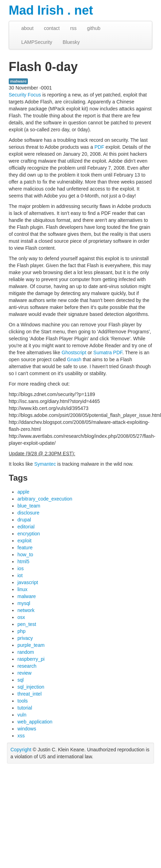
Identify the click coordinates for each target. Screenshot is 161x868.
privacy (25, 638)
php (21, 631)
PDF (99, 147)
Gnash (74, 359)
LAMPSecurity (37, 42)
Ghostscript (74, 352)
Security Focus (25, 95)
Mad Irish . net (51, 10)
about (27, 28)
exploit (24, 541)
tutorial (25, 708)
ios (21, 568)
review (24, 673)
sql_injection (31, 687)
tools (23, 701)
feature (25, 548)
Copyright (21, 750)
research (27, 666)
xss (21, 736)
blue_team (29, 506)
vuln (22, 715)
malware (18, 81)
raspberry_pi (31, 659)
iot (20, 575)
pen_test (27, 624)
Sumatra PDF (108, 352)
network (26, 610)
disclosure (28, 513)
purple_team (31, 645)
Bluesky (71, 42)
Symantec (45, 464)
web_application (35, 722)
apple (23, 492)
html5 (23, 561)
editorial (26, 527)
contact (52, 28)
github (94, 28)
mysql (24, 603)
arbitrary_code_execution (45, 499)
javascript (28, 582)
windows (27, 729)
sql (21, 680)
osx (21, 617)
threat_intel (29, 694)
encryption (29, 534)
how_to (25, 555)
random (26, 652)
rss (73, 28)
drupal (24, 520)
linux (22, 589)
